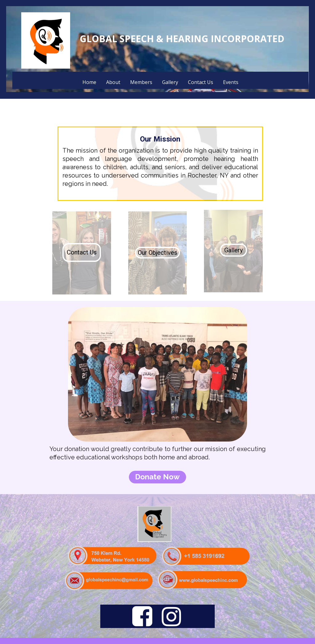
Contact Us (201, 82)
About (113, 82)
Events (231, 82)
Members (141, 82)
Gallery (170, 82)
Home (89, 82)
